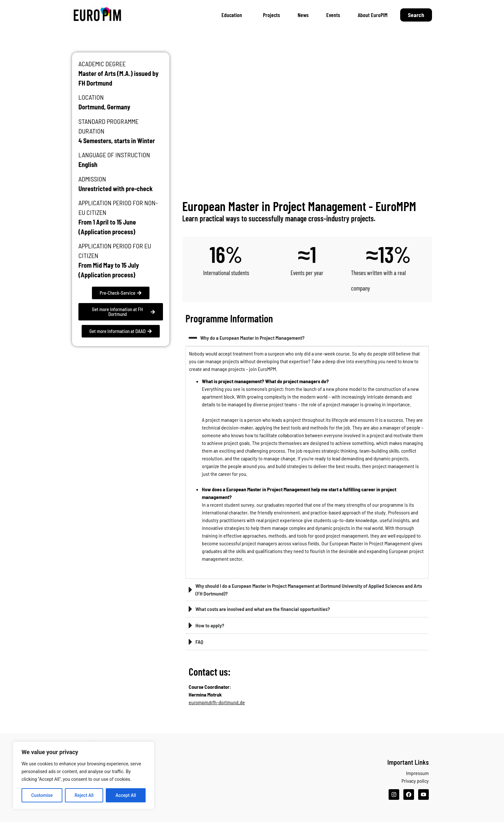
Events (333, 15)
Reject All (84, 795)
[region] (84, 775)
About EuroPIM (373, 15)
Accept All (126, 795)
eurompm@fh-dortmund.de (217, 702)
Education (233, 15)
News (303, 15)
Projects (271, 15)
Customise (42, 795)
